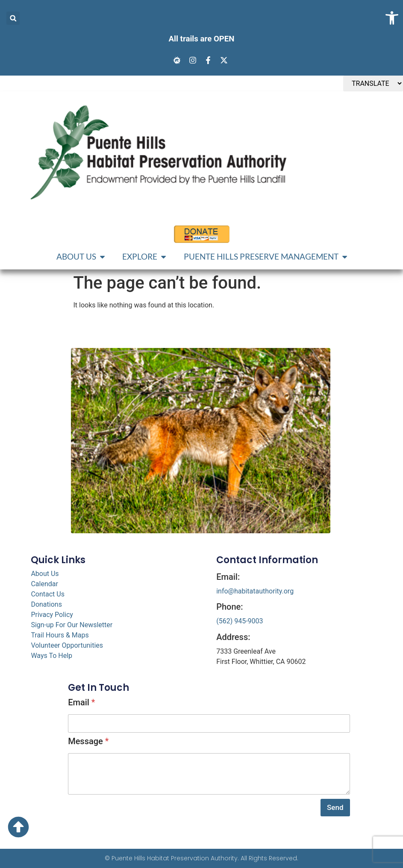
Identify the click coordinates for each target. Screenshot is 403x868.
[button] (13, 18)
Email (81, 702)
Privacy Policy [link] (52, 615)
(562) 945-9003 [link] (240, 621)
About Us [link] (45, 574)
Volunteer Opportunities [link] (67, 645)
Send (335, 807)
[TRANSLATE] (373, 83)
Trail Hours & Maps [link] (60, 635)
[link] (392, 18)
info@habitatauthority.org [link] (255, 591)
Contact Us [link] (48, 594)
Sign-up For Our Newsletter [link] (72, 625)
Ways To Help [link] (51, 656)
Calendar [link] (44, 584)
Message (88, 741)
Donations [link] (46, 604)
